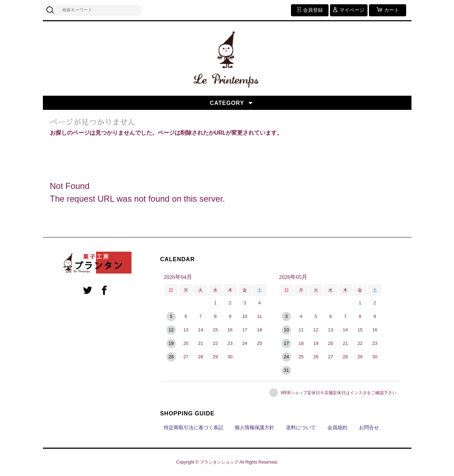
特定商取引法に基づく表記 (194, 427)
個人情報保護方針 (254, 427)
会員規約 (337, 427)
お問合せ (369, 427)
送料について (301, 427)
